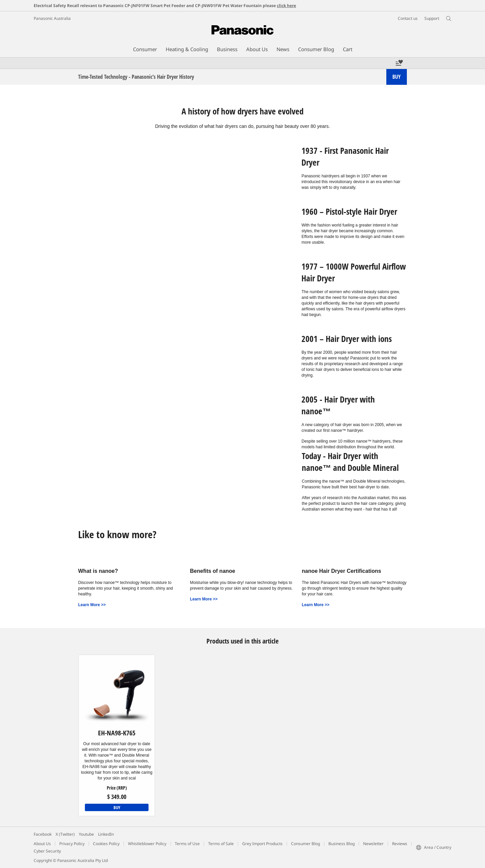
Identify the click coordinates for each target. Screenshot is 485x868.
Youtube (86, 834)
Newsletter (373, 844)
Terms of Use (187, 844)
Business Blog (342, 844)
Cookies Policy (106, 844)
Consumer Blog (305, 844)
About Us (42, 844)
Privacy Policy (72, 844)
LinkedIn (106, 834)
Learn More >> (92, 605)
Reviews (400, 844)
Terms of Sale (221, 844)
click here (286, 6)
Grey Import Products (262, 844)
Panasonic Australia (52, 18)
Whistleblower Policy (147, 844)
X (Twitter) (65, 834)
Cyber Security (47, 851)
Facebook (43, 834)
